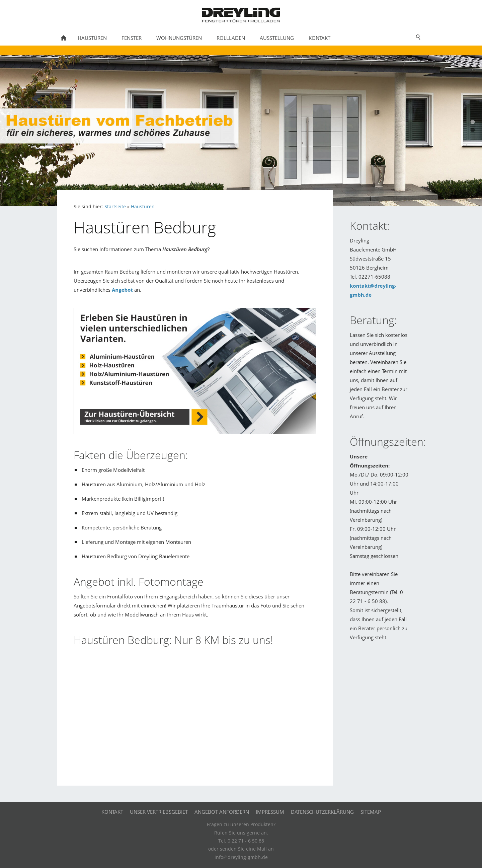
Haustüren (143, 207)
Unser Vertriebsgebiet (159, 812)
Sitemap (371, 812)
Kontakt (112, 812)
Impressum (270, 812)
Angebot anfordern (222, 812)
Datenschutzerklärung (322, 812)
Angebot (122, 290)
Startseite (115, 207)
